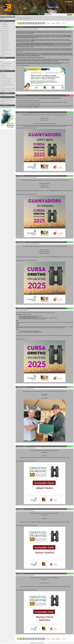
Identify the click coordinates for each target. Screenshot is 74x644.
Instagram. (64, 126)
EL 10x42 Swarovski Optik (37, 332)
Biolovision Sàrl (33, 643)
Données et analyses (4, 30)
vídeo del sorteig (36, 101)
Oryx (38, 331)
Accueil (2, 17)
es (69, 15)
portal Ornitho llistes (21, 128)
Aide (2, 62)
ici (29, 65)
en (71, 15)
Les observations (4, 23)
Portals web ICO (68, 2)
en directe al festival (49, 126)
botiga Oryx (53, 123)
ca (68, 15)
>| (44, 23)
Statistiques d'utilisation (5, 69)
